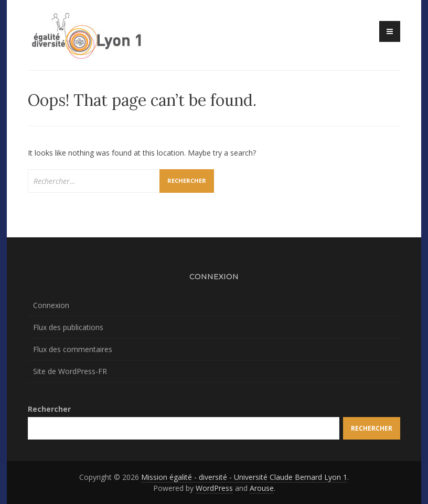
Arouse (262, 488)
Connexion (51, 305)
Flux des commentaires (73, 349)
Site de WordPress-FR (70, 371)
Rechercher (49, 409)
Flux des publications (68, 327)
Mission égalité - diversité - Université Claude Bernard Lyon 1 (244, 477)
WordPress (214, 488)
